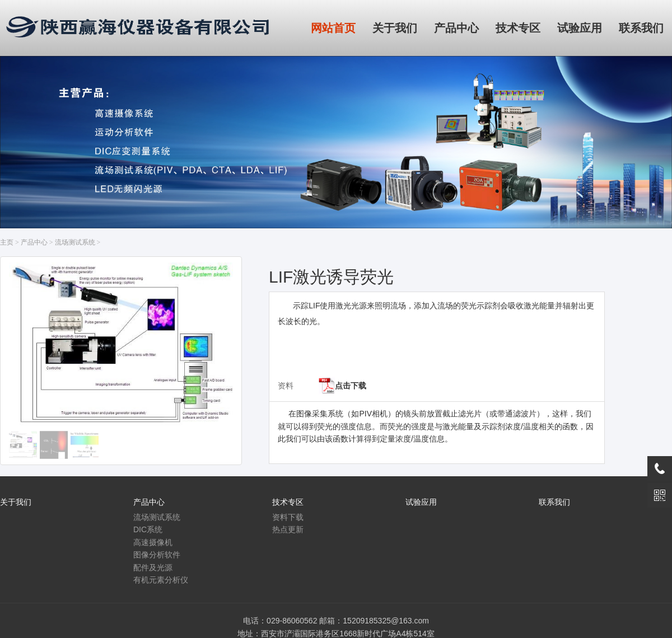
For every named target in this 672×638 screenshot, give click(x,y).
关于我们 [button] (395, 28)
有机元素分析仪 (161, 580)
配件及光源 (153, 567)
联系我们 (554, 502)
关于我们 (16, 502)
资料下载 (288, 517)
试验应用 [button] (580, 28)
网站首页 (333, 28)
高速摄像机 (153, 542)
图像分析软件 (157, 555)
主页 (7, 242)
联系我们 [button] (641, 28)
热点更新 (288, 529)
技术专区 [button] (518, 28)
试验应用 (421, 502)
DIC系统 (148, 529)
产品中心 (34, 242)
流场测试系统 (75, 242)
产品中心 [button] (456, 28)
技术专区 (288, 502)
